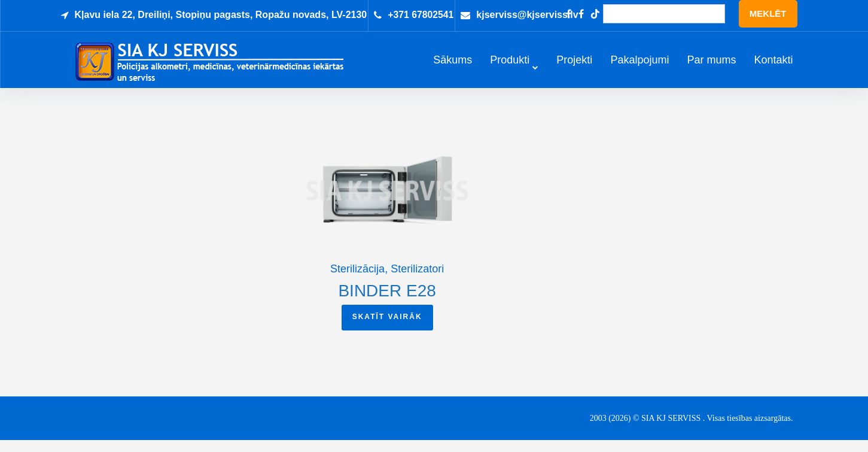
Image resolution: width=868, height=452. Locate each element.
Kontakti (773, 66)
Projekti (574, 66)
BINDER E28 (387, 303)
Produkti (510, 66)
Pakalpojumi (639, 66)
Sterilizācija (357, 281)
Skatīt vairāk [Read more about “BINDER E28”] (387, 329)
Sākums (453, 66)
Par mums (711, 66)
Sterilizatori (417, 281)
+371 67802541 (421, 15)
